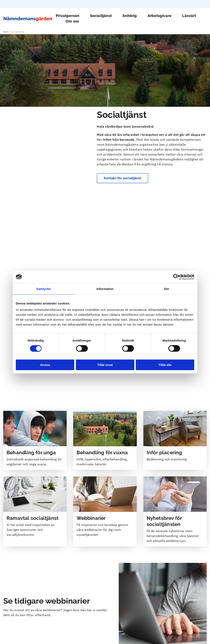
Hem (6, 32)
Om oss (72, 21)
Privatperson (67, 16)
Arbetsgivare (160, 16)
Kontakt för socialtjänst (123, 251)
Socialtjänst (101, 16)
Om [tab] (166, 289)
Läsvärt (189, 16)
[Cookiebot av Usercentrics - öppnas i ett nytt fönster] (176, 277)
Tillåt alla (165, 365)
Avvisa (45, 365)
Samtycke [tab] (44, 289)
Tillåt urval (105, 365)
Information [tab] (105, 289)
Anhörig (130, 16)
